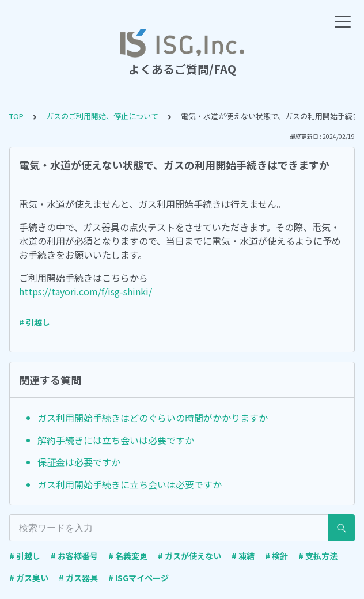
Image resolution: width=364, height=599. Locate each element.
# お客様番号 (74, 556)
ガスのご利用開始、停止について (102, 116)
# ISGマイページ (139, 578)
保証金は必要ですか (79, 462)
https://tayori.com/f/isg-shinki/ (86, 291)
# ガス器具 (78, 578)
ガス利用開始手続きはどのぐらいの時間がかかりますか (153, 418)
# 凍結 (243, 556)
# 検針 (276, 556)
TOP (16, 116)
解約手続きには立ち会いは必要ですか (116, 440)
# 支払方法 (318, 556)
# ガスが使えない (189, 556)
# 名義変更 (128, 556)
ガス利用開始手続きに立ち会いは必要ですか (130, 484)
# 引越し (35, 322)
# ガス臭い (29, 578)
